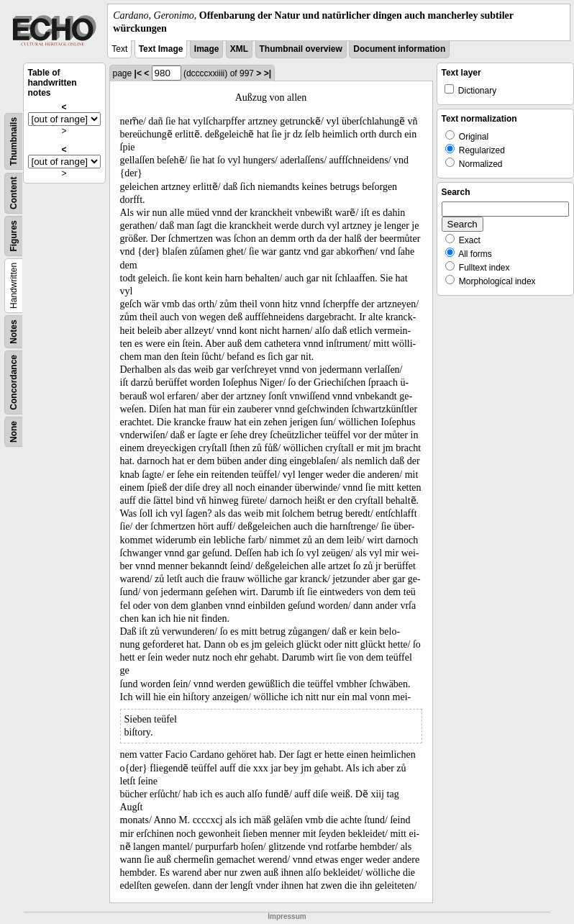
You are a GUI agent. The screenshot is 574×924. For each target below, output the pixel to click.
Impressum (287, 916)
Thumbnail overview (301, 49)
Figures (14, 236)
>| (268, 73)
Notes (14, 332)
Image (207, 49)
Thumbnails (14, 141)
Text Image (161, 49)
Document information (399, 49)
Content (14, 193)
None (14, 432)
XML (239, 49)
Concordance (14, 382)
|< (138, 73)
